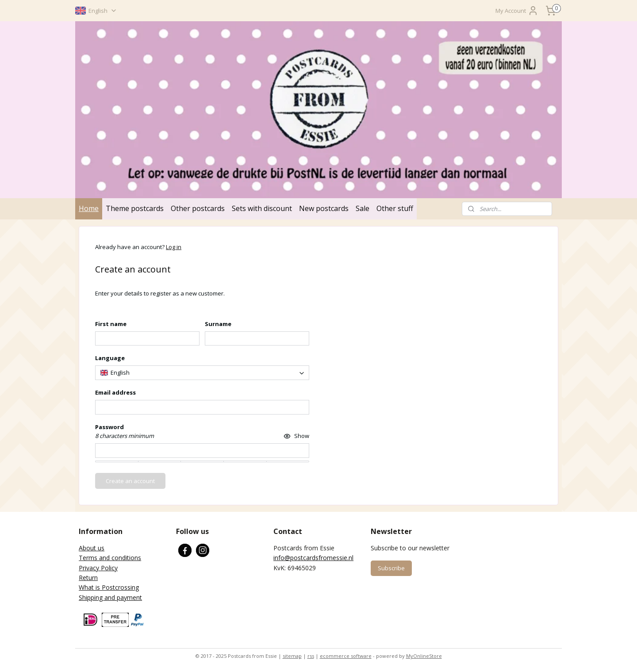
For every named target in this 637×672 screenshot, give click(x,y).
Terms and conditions (110, 558)
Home (89, 208)
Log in (174, 247)
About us (92, 548)
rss (311, 656)
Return (88, 578)
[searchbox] (202, 373)
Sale (363, 208)
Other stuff (395, 208)
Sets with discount (262, 208)
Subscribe (391, 568)
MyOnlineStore (424, 656)
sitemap (292, 656)
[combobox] (202, 373)
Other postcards (198, 208)
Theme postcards (135, 208)
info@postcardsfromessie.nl (313, 558)
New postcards (324, 208)
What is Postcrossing (109, 587)
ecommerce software (346, 656)
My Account (517, 11)
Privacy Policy (98, 568)
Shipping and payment (110, 597)
